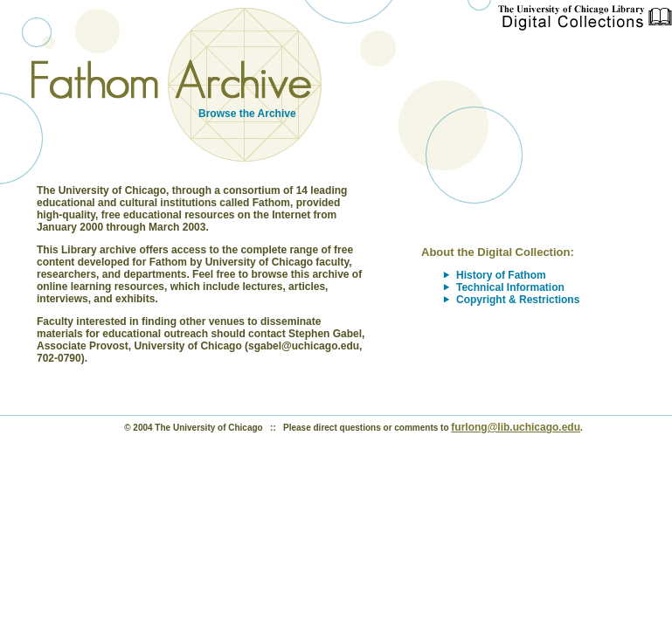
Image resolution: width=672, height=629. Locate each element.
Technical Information (510, 287)
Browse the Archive (247, 114)
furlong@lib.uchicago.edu (516, 427)
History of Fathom (501, 275)
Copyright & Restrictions (518, 300)
